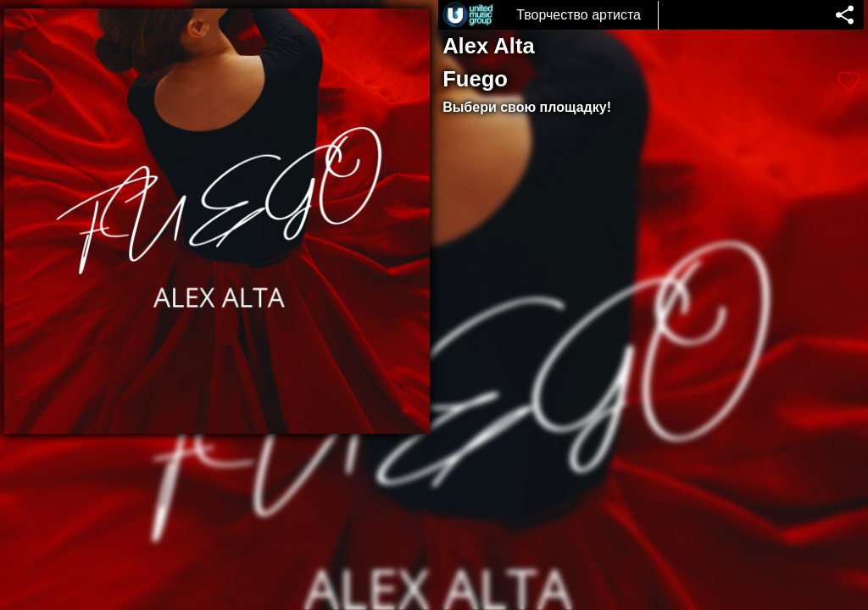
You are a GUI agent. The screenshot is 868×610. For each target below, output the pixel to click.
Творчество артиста (579, 15)
